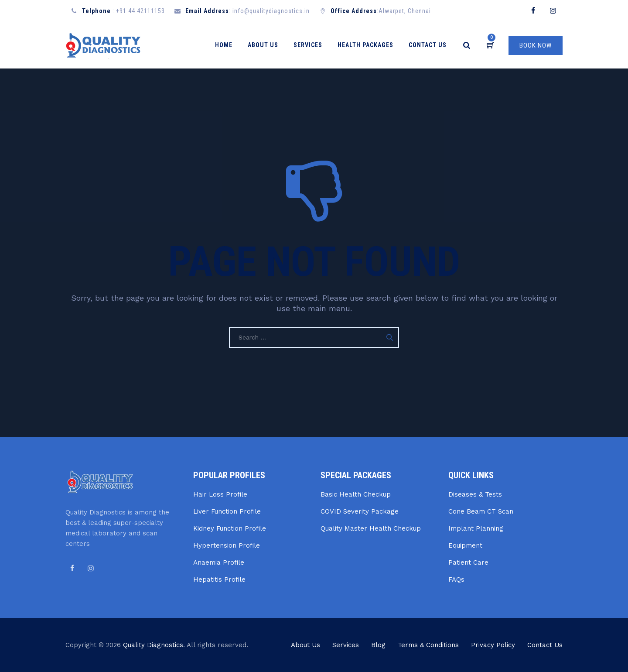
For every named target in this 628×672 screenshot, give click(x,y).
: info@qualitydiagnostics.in (247, 11)
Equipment (465, 545)
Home (228, 45)
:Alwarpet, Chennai (381, 11)
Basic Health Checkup (356, 494)
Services (312, 45)
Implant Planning (476, 528)
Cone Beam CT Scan (481, 511)
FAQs (456, 579)
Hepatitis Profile (219, 579)
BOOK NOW (536, 45)
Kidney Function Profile (230, 528)
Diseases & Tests (475, 494)
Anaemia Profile (219, 562)
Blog (378, 645)
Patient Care (468, 562)
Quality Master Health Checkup (371, 528)
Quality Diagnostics (153, 645)
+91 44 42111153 (140, 11)
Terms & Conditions (428, 645)
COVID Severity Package (360, 511)
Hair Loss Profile (220, 494)
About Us (267, 45)
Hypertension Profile (227, 545)
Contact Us (432, 45)
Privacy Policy (493, 645)
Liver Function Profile (227, 511)
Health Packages (369, 45)
